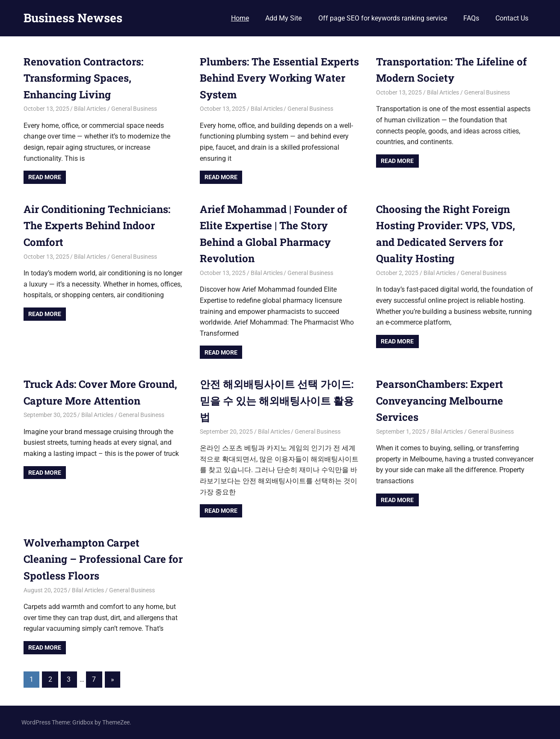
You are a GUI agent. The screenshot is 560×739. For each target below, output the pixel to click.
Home (240, 18)
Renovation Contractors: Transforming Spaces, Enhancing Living (83, 78)
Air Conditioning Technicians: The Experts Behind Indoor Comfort (97, 226)
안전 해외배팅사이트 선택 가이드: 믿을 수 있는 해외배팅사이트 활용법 (277, 401)
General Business (134, 109)
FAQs (471, 18)
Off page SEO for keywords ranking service (383, 18)
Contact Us (512, 18)
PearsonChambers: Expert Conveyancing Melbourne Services (440, 401)
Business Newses (73, 18)
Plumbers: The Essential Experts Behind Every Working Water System (279, 78)
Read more (45, 177)
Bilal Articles (90, 109)
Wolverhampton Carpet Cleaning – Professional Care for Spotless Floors (103, 559)
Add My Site (283, 18)
